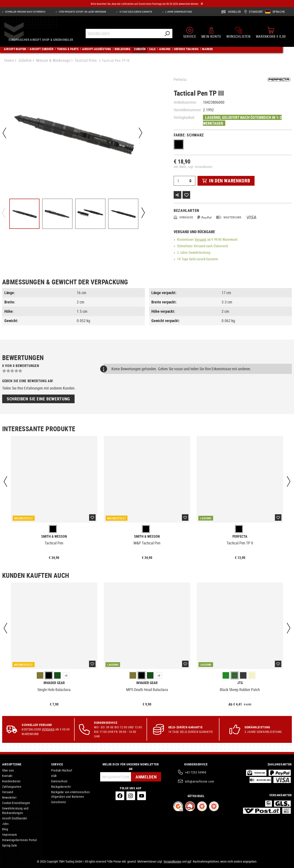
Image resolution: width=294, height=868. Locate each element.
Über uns (8, 770)
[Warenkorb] (271, 33)
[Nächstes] (140, 133)
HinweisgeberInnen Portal (19, 840)
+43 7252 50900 (196, 772)
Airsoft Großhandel (15, 818)
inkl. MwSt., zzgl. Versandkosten (193, 167)
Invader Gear (54, 683)
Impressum (10, 834)
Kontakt (7, 776)
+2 (66, 675)
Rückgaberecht (61, 787)
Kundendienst (11, 781)
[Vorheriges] (4, 133)
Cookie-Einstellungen (16, 803)
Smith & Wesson (54, 536)
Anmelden (146, 777)
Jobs (5, 824)
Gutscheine (59, 802)
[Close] (202, 4)
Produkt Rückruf (62, 770)
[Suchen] (167, 34)
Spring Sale (10, 845)
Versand (200, 239)
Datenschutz (59, 781)
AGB (54, 776)
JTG (240, 683)
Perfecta (180, 79)
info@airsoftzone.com (200, 781)
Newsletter (9, 797)
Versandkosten (172, 861)
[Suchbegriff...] (124, 34)
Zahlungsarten (12, 787)
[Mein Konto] (211, 33)
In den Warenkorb (226, 181)
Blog (5, 829)
